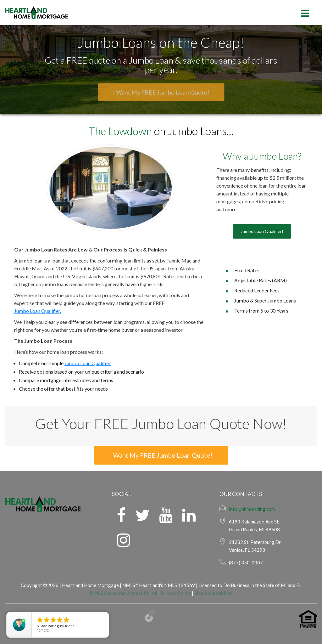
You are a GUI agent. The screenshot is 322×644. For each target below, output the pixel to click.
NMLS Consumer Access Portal (124, 593)
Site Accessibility (213, 593)
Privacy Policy (176, 593)
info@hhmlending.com (252, 509)
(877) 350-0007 (246, 562)
